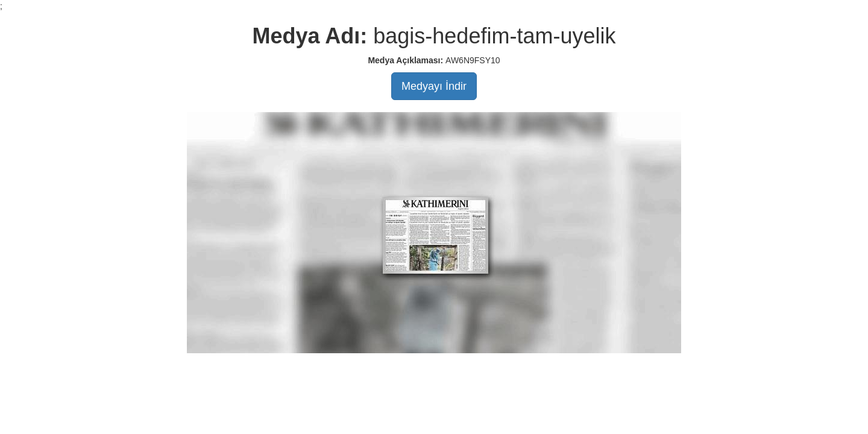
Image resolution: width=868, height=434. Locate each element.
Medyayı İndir (434, 86)
